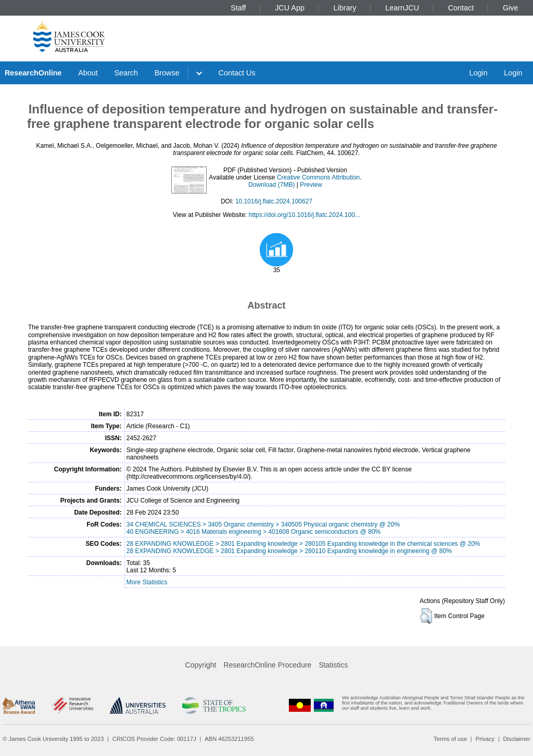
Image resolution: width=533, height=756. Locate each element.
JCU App (290, 8)
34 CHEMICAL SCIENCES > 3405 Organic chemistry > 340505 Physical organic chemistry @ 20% (263, 524)
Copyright (201, 665)
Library (345, 8)
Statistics (333, 665)
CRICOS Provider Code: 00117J (154, 739)
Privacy (485, 739)
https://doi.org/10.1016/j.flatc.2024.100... (304, 215)
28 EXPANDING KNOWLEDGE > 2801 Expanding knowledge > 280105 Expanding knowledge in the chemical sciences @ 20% (303, 544)
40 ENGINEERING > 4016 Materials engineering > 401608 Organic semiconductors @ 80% (253, 532)
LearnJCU (402, 8)
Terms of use (450, 739)
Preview (311, 185)
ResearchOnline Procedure (268, 665)
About (88, 73)
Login (478, 73)
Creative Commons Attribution (318, 177)
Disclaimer (517, 739)
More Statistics (147, 582)
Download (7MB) (271, 185)
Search (126, 73)
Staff (238, 8)
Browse (167, 73)
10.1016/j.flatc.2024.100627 (274, 201)
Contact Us (237, 73)
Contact (461, 8)
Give (511, 8)
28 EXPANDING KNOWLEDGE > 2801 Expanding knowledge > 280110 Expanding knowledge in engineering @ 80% (289, 551)
